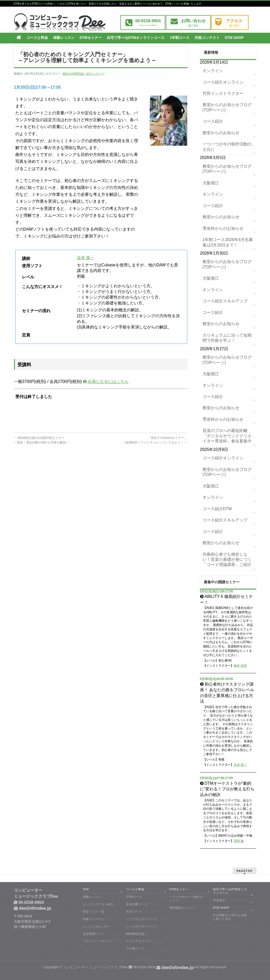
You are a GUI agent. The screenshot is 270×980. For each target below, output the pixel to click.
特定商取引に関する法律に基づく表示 (230, 917)
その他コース (135, 948)
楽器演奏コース (137, 904)
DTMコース (134, 897)
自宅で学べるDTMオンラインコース (230, 891)
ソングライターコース (141, 919)
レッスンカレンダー (97, 926)
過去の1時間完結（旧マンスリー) (84, 74)
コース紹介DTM (217, 509)
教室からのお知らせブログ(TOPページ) (227, 107)
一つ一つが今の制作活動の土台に (227, 147)
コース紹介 (213, 121)
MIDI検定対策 (135, 934)
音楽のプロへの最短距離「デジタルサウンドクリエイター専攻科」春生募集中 (227, 436)
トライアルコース (138, 941)
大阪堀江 (211, 183)
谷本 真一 (86, 258)
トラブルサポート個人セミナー (186, 898)
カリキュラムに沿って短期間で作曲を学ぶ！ (227, 338)
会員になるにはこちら (106, 381)
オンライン (213, 71)
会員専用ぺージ (93, 934)
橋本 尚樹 (240, 666)
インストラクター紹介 (98, 904)
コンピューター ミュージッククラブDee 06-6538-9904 (128, 967)
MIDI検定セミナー (182, 908)
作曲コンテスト (93, 919)
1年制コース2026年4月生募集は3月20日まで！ (228, 242)
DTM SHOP (221, 908)
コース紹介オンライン (223, 82)
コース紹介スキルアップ (225, 301)
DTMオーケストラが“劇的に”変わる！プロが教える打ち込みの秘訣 (227, 789)
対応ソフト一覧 (93, 911)
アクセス (219, 900)
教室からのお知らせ (221, 133)
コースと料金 (135, 889)
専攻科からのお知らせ (223, 228)
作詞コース (134, 911)
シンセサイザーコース (141, 926)
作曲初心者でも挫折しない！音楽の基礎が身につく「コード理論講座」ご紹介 (227, 560)
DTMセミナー (179, 889)
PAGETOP (245, 871)
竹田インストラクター (223, 93)
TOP (86, 889)
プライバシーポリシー (98, 941)
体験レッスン (92, 897)
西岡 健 (239, 841)
